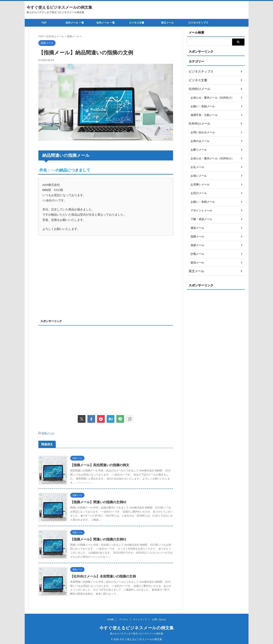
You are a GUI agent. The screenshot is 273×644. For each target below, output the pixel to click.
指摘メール (48, 433)
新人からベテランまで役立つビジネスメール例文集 (137, 634)
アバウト (124, 620)
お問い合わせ (159, 620)
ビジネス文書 (137, 23)
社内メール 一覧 (106, 23)
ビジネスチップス (198, 23)
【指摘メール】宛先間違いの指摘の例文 (98, 465)
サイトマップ (140, 620)
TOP (44, 23)
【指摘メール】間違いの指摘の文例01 (97, 539)
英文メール (167, 23)
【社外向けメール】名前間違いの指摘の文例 (101, 576)
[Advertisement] (71, 282)
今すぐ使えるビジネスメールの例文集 (59, 7)
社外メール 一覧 (75, 23)
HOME (111, 620)
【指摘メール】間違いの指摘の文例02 (97, 502)
